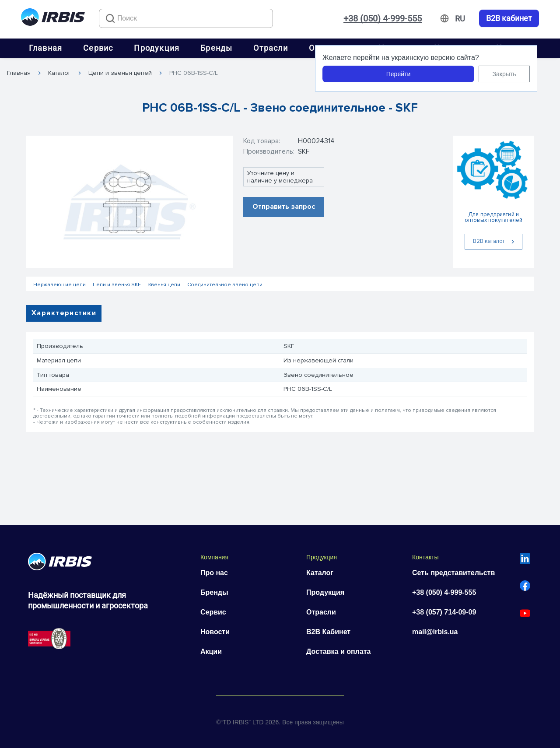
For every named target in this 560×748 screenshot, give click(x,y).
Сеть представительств (453, 573)
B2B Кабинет (328, 632)
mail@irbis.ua (435, 632)
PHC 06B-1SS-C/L (194, 73)
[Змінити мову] (460, 19)
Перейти (398, 74)
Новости (215, 632)
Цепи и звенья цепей (120, 73)
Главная (45, 48)
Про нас (214, 573)
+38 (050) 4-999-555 (383, 18)
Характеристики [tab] (64, 313)
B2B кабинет (509, 18)
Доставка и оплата (339, 651)
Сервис (98, 48)
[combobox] (186, 18)
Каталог (59, 73)
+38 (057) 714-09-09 (444, 612)
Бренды (216, 48)
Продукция (157, 48)
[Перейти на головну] (53, 19)
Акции (211, 651)
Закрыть (504, 74)
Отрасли (270, 48)
